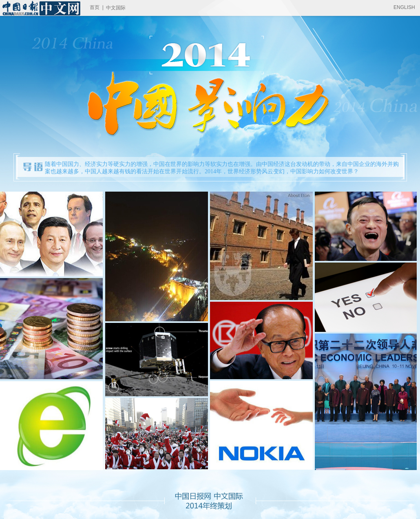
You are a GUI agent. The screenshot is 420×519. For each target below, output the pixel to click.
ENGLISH (404, 7)
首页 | (97, 7)
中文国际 (116, 8)
